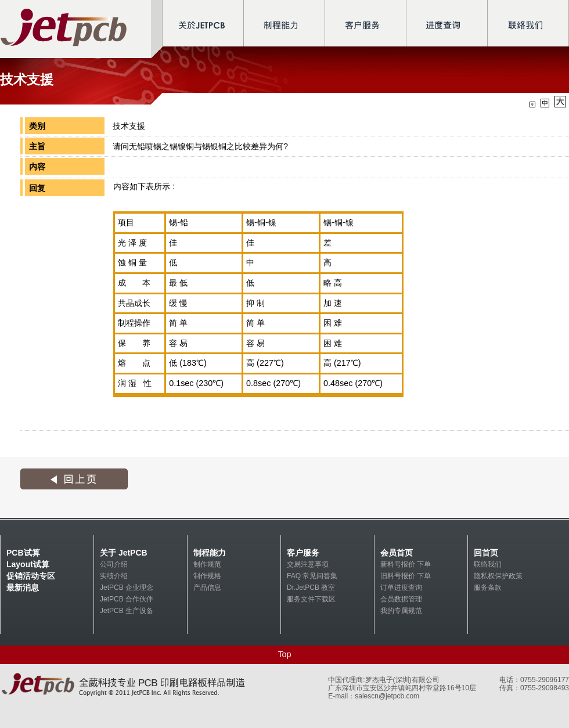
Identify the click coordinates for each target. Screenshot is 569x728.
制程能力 (210, 553)
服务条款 (488, 588)
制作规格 (207, 576)
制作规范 (207, 564)
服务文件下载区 (311, 599)
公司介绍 (114, 564)
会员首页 (397, 553)
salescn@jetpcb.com (387, 696)
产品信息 (207, 588)
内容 (37, 167)
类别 (37, 126)
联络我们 (488, 564)
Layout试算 (28, 564)
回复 (37, 188)
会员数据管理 (401, 599)
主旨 (37, 146)
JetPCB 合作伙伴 (127, 599)
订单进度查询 (401, 588)
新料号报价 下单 (406, 564)
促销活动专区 (31, 576)
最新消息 (23, 588)
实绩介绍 (114, 576)
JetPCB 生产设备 (127, 611)
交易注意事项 (308, 564)
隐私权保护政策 (498, 576)
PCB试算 (23, 553)
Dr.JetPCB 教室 (311, 588)
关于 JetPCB (124, 553)
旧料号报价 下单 (406, 576)
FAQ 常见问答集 (312, 576)
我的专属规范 (401, 611)
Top (284, 654)
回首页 (486, 553)
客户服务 (303, 553)
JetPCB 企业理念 (127, 588)
